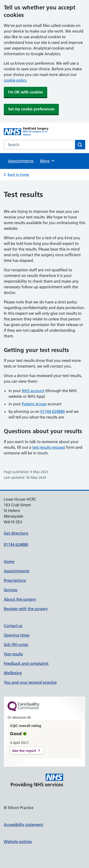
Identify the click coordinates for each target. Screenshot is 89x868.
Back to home (18, 175)
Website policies (18, 842)
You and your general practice (30, 682)
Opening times (17, 635)
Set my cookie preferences (31, 109)
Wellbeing (13, 673)
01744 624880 (53, 411)
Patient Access (34, 404)
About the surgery (20, 599)
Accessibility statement (23, 825)
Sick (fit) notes (16, 645)
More (48, 161)
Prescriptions (15, 580)
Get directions (16, 533)
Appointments (21, 161)
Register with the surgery (26, 609)
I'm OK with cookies (26, 92)
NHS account (33, 391)
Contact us (13, 626)
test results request (49, 447)
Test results (13, 654)
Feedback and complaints (26, 663)
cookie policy (15, 80)
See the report (24, 751)
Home (9, 562)
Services (11, 590)
